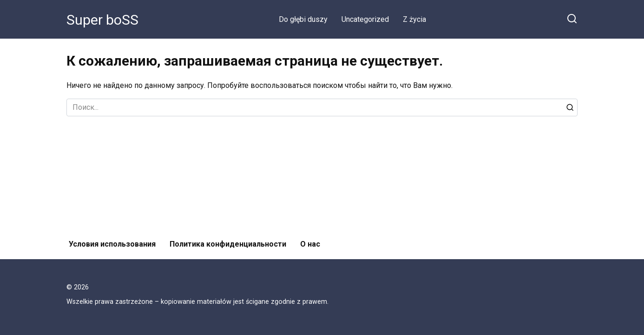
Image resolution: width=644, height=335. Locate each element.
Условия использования (112, 244)
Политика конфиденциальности (228, 244)
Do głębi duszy (303, 19)
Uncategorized (365, 19)
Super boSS (102, 20)
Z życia (414, 19)
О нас (310, 244)
